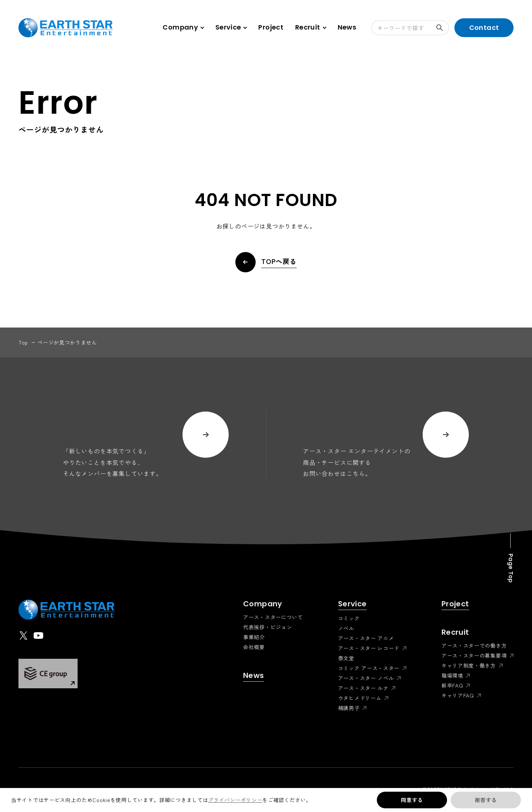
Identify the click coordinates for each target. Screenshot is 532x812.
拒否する (486, 800)
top (23, 342)
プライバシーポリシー (235, 800)
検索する (443, 28)
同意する (412, 800)
